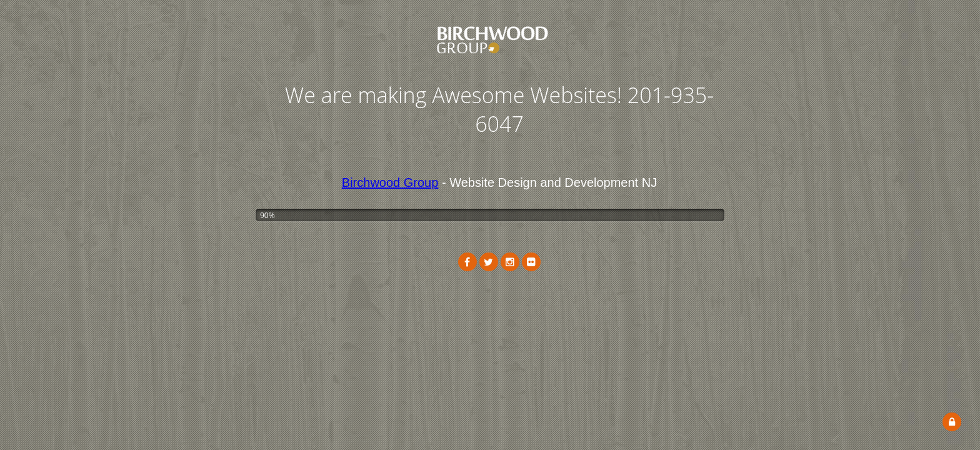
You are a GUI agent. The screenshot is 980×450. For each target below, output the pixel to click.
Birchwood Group (390, 182)
